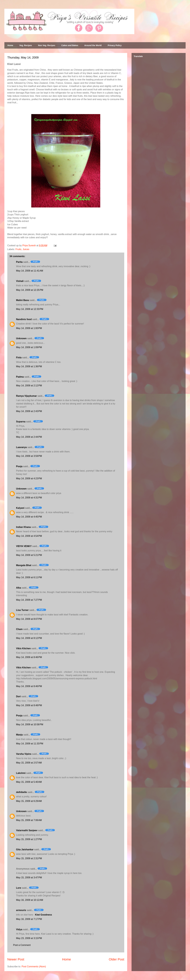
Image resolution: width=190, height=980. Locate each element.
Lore (19, 888)
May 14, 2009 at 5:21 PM (29, 555)
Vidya (19, 929)
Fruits (18, 249)
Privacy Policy (115, 45)
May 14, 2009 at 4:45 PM (29, 517)
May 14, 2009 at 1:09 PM (29, 347)
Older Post (116, 959)
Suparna (21, 422)
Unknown (21, 338)
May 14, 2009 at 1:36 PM (29, 366)
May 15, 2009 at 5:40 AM (29, 782)
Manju (19, 735)
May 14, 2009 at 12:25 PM (30, 290)
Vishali (20, 281)
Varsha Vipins (24, 754)
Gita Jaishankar (25, 849)
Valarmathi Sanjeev (27, 830)
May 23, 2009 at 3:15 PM (29, 938)
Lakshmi (21, 773)
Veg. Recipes (26, 45)
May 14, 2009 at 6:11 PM (29, 577)
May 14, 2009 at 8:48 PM (29, 705)
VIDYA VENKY (24, 546)
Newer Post (16, 959)
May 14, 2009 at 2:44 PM (29, 437)
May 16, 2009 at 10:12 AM (30, 900)
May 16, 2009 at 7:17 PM (29, 919)
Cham (19, 629)
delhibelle (21, 792)
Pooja (19, 466)
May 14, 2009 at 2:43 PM (29, 411)
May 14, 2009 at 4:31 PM (29, 498)
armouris (21, 910)
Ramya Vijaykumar (26, 396)
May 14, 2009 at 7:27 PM (29, 600)
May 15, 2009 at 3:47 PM (29, 878)
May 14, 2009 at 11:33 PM (30, 744)
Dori (18, 696)
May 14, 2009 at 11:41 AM (30, 271)
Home (10, 45)
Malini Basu (23, 300)
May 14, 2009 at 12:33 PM (30, 309)
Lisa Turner (22, 610)
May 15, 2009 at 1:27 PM (29, 839)
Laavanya (21, 447)
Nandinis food (24, 319)
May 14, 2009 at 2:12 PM (29, 386)
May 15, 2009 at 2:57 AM (29, 763)
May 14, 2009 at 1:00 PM (29, 328)
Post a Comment (22, 945)
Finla (19, 358)
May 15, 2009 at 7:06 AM (29, 820)
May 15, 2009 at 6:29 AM (29, 801)
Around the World (93, 45)
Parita (19, 262)
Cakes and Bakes (70, 45)
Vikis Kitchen (23, 648)
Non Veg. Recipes (47, 45)
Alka (19, 588)
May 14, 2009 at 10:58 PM (30, 724)
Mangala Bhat (24, 565)
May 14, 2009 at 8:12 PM (29, 638)
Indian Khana (23, 527)
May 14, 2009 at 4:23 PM (29, 478)
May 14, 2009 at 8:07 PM (29, 619)
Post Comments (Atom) (34, 967)
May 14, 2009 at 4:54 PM (29, 536)
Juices (26, 249)
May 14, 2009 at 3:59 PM (29, 456)
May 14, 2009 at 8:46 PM (29, 657)
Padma (20, 377)
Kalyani (20, 508)
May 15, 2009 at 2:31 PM (29, 858)
